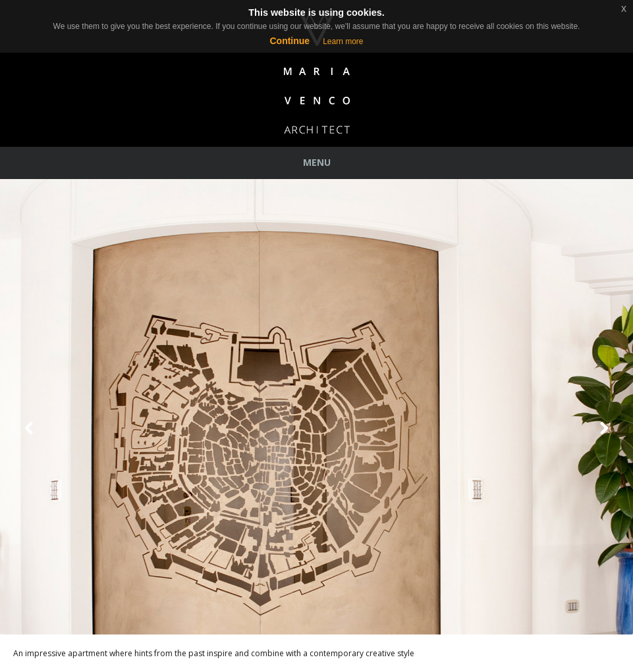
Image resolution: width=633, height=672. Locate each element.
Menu (317, 162)
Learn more (343, 41)
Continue (289, 41)
